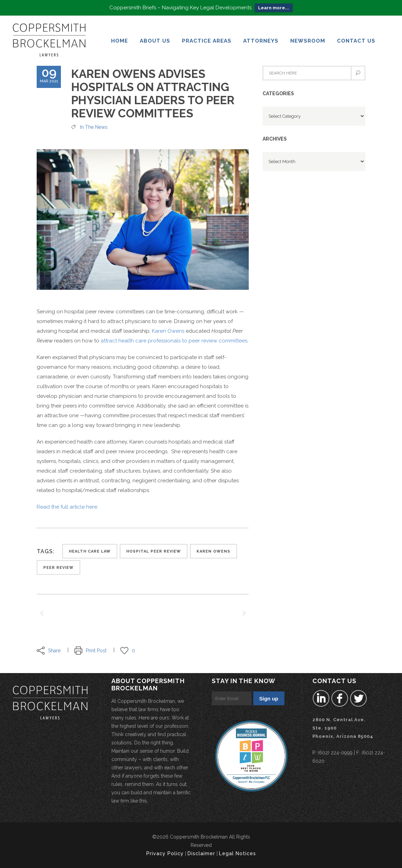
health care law (90, 549)
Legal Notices (237, 853)
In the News (94, 125)
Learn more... (274, 7)
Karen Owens (168, 329)
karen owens (213, 549)
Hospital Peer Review (154, 549)
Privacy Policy (165, 853)
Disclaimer (201, 853)
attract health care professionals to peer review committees (174, 338)
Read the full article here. (67, 504)
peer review (58, 565)
